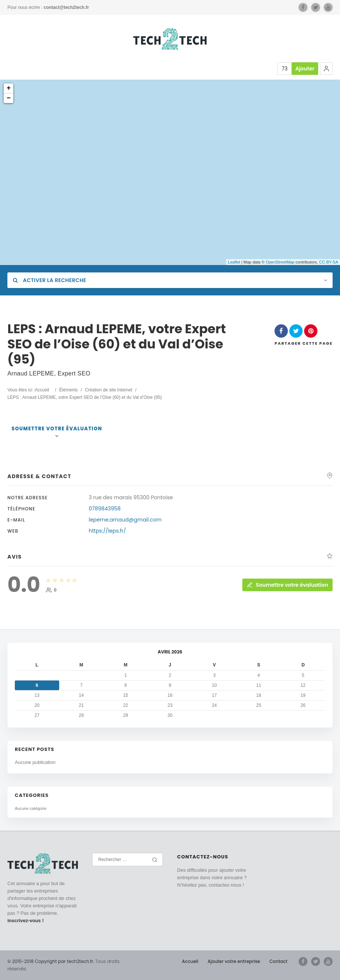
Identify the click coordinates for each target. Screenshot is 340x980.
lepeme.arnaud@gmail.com (125, 520)
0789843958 (105, 509)
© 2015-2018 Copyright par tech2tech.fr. (51, 961)
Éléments (68, 390)
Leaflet (234, 262)
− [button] (9, 98)
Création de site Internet (108, 390)
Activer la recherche (50, 280)
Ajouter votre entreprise (234, 961)
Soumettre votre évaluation (57, 429)
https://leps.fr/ (107, 531)
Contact (278, 961)
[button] (326, 69)
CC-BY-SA (329, 262)
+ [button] (9, 88)
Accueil (42, 390)
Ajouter (305, 69)
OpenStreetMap (280, 262)
